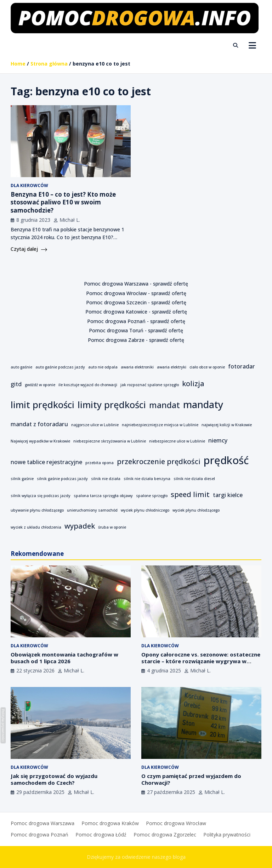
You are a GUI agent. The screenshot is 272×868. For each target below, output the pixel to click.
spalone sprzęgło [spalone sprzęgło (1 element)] (152, 496)
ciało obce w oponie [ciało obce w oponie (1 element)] (207, 367)
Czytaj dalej (29, 249)
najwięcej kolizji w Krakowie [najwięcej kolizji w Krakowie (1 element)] (227, 425)
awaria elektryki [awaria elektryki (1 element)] (172, 367)
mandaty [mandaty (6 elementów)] (203, 404)
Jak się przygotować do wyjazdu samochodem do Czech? (54, 779)
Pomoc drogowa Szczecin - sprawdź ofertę (136, 302)
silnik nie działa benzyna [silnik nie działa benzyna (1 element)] (147, 479)
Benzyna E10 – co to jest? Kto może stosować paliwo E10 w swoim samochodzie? (63, 202)
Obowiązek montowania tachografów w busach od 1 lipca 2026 (64, 658)
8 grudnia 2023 (33, 220)
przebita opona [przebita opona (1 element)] (100, 463)
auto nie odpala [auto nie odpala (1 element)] (103, 367)
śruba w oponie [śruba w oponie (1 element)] (112, 527)
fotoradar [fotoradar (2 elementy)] (242, 366)
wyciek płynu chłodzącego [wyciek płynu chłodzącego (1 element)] (196, 510)
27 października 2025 (171, 792)
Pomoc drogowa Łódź (101, 835)
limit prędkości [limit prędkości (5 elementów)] (42, 405)
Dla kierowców (29, 185)
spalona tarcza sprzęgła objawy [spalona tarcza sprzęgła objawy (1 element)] (103, 496)
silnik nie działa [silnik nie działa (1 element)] (106, 479)
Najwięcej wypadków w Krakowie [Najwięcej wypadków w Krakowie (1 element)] (40, 441)
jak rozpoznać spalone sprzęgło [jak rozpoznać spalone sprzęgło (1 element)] (150, 385)
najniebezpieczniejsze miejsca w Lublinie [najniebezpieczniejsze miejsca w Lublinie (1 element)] (160, 425)
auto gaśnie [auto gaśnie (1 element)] (21, 367)
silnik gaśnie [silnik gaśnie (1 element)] (22, 479)
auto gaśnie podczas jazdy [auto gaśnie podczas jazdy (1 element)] (60, 367)
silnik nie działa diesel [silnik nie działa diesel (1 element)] (194, 479)
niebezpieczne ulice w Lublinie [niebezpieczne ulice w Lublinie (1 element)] (177, 441)
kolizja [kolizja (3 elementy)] (193, 384)
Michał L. (70, 220)
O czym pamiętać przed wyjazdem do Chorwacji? (191, 779)
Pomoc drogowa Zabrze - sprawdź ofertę (136, 340)
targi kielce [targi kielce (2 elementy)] (228, 495)
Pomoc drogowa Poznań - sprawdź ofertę (136, 321)
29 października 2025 (40, 792)
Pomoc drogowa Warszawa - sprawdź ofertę (136, 284)
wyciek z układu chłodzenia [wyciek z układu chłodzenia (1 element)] (36, 527)
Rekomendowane (37, 554)
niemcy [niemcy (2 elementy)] (218, 440)
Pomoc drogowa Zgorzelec (165, 835)
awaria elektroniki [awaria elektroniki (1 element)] (137, 367)
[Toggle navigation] (252, 45)
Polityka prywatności (227, 835)
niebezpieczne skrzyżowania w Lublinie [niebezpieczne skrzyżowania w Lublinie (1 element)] (110, 441)
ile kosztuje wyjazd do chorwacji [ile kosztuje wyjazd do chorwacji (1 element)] (88, 385)
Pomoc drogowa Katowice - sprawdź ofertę (136, 312)
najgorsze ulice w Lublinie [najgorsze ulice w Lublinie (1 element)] (95, 425)
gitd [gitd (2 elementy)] (16, 384)
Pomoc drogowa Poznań (39, 835)
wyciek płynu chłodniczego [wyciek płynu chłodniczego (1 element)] (145, 510)
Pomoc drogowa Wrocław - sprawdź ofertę (136, 293)
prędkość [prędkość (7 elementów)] (226, 460)
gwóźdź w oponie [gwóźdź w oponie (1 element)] (40, 385)
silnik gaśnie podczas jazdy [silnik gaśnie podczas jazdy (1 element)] (62, 479)
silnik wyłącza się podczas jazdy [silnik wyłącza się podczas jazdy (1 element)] (41, 496)
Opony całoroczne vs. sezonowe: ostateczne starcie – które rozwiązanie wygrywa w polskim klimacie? (201, 661)
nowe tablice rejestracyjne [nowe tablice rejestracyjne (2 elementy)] (46, 462)
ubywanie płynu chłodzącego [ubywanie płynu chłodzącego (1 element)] (37, 510)
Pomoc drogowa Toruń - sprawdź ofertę (136, 330)
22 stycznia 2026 (35, 670)
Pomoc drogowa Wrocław (176, 823)
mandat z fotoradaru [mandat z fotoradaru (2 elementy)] (39, 424)
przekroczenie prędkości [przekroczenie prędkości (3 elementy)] (159, 461)
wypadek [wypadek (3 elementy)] (80, 526)
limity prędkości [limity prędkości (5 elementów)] (112, 405)
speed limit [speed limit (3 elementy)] (190, 494)
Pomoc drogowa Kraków (110, 823)
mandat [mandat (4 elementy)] (165, 405)
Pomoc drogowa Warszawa (42, 823)
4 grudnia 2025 (164, 670)
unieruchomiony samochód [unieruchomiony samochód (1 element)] (92, 510)
